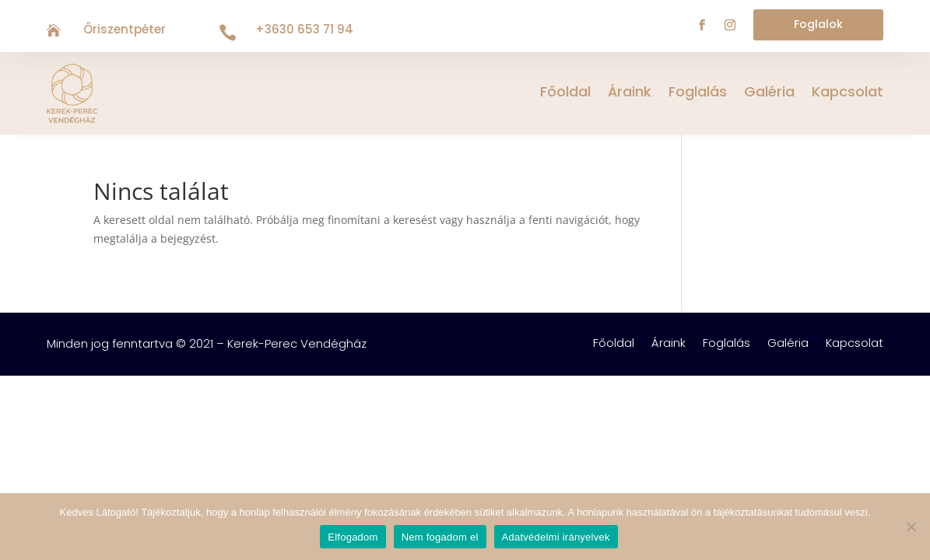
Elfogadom (353, 537)
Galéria (769, 94)
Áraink (630, 94)
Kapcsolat (848, 94)
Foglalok (818, 24)
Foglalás (698, 94)
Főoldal (565, 94)
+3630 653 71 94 (304, 29)
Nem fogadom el (440, 537)
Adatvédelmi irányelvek (556, 537)
